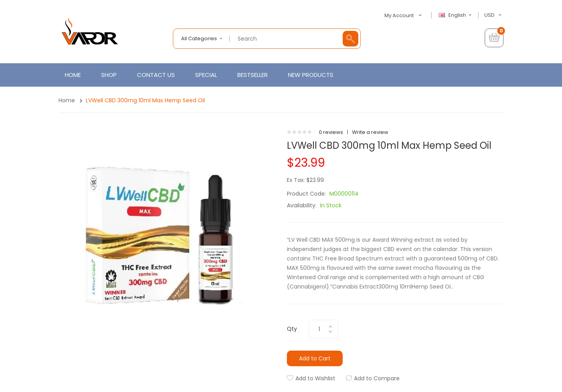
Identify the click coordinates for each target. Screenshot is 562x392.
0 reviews (331, 132)
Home (67, 100)
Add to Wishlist (315, 378)
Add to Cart (315, 358)
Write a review (370, 132)
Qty (292, 329)
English (456, 15)
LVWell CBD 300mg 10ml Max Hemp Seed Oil (145, 100)
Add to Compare (377, 378)
